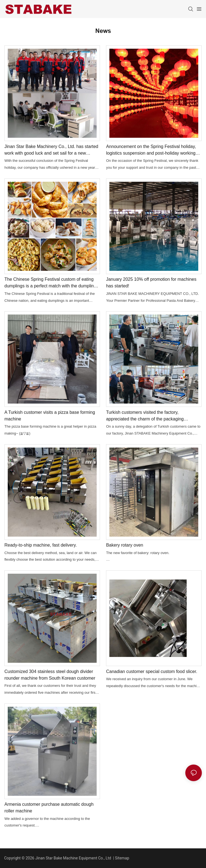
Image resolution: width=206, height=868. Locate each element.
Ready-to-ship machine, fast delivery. (41, 545)
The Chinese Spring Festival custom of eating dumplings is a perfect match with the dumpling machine (50, 283)
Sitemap (122, 858)
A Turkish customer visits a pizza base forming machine (50, 416)
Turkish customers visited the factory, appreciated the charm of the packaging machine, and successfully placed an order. (148, 416)
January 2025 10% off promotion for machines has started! (151, 283)
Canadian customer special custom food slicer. (152, 671)
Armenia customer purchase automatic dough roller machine (49, 808)
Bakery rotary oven (125, 545)
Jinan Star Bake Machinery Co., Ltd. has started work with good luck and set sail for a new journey (51, 150)
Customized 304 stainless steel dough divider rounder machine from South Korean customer (50, 675)
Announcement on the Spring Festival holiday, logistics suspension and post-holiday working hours (151, 150)
